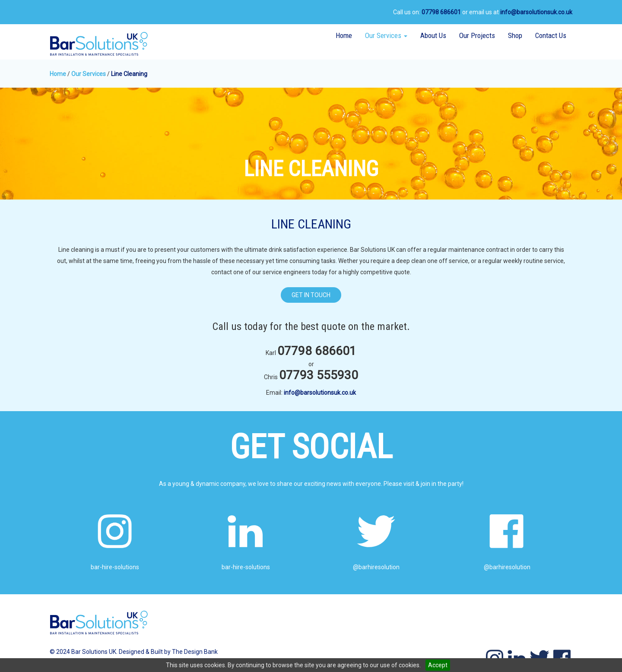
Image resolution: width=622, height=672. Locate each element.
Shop (515, 35)
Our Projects (477, 35)
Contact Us (551, 35)
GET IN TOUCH (311, 295)
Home (344, 35)
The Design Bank (195, 652)
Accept (438, 665)
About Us (433, 35)
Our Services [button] (389, 35)
